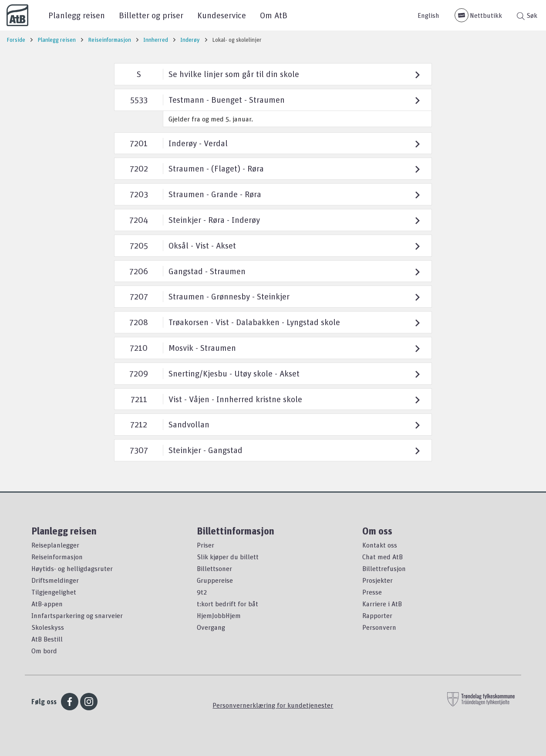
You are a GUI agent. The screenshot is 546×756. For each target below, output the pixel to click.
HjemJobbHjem (219, 615)
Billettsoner (214, 568)
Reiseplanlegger (55, 545)
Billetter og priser (151, 15)
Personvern (379, 627)
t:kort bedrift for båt (227, 604)
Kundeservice (222, 15)
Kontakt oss (380, 545)
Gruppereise (215, 580)
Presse (372, 592)
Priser (206, 545)
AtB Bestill (47, 639)
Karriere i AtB (382, 604)
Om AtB (274, 15)
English (428, 15)
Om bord (44, 651)
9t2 (202, 592)
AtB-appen (47, 604)
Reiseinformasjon (57, 557)
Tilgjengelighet (54, 592)
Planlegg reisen (77, 15)
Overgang (211, 627)
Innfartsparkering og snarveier (77, 615)
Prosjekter (377, 580)
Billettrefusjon (384, 568)
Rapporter (377, 615)
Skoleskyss (48, 627)
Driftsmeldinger (55, 580)
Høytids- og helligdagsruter (72, 568)
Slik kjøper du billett (228, 557)
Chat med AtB (383, 557)
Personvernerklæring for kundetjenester (273, 705)
